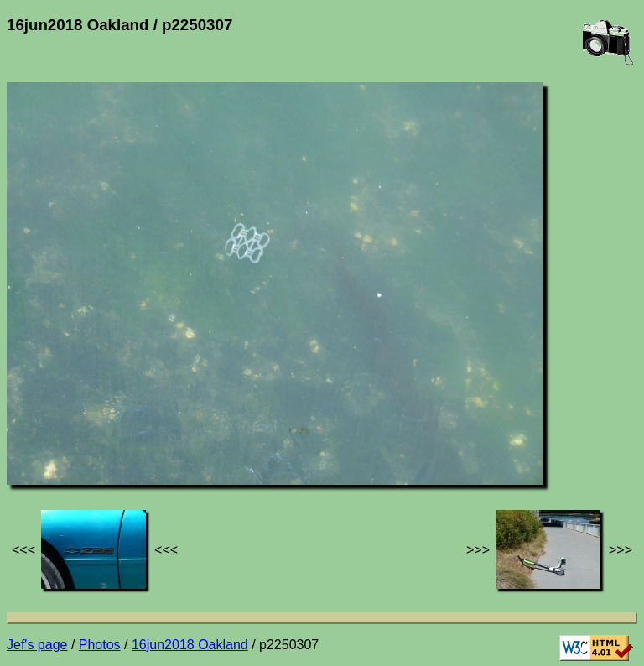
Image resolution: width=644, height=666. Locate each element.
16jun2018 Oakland (190, 645)
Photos (100, 645)
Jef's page (37, 645)
